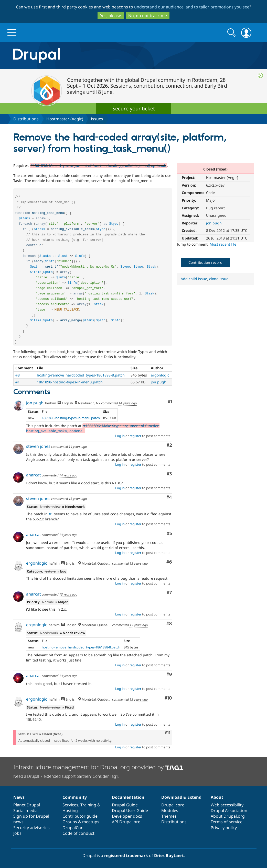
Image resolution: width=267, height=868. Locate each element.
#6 (169, 562)
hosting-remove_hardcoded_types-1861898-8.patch (81, 375)
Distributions (26, 119)
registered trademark (126, 855)
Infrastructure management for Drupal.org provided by (98, 767)
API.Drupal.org (126, 822)
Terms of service (227, 822)
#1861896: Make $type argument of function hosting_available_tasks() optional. (98, 165)
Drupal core (173, 805)
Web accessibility (227, 805)
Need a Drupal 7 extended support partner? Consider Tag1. (66, 776)
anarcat (34, 475)
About (217, 797)
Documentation (128, 797)
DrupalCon (73, 828)
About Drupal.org (228, 816)
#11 (168, 733)
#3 (169, 474)
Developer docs (127, 816)
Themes (169, 816)
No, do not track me (148, 16)
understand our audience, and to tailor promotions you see (192, 7)
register (135, 436)
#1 (18, 382)
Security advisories (31, 828)
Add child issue (194, 279)
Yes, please (111, 16)
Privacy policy (224, 828)
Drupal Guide (125, 805)
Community (75, 797)
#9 (169, 675)
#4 (169, 498)
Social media (25, 810)
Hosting (70, 810)
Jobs (17, 833)
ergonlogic (160, 375)
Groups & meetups (81, 822)
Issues (97, 119)
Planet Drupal (27, 805)
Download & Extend (181, 797)
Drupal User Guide (130, 810)
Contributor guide (80, 816)
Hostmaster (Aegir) (65, 119)
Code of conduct (78, 833)
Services (70, 805)
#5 (169, 534)
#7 (169, 593)
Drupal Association (229, 810)
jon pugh (214, 223)
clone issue (219, 279)
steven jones (38, 446)
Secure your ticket (134, 108)
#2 (169, 445)
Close (260, 75)
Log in (120, 436)
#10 (168, 698)
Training (88, 805)
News (19, 797)
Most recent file (223, 244)
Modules (170, 810)
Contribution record (205, 262)
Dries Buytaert (169, 855)
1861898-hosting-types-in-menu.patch (70, 382)
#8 (18, 375)
